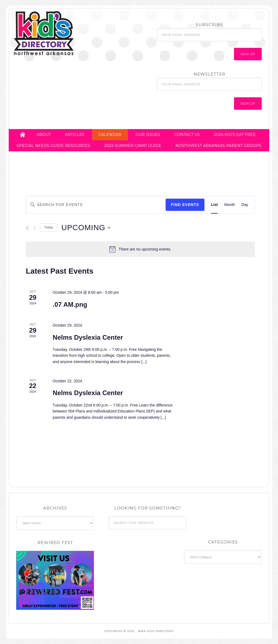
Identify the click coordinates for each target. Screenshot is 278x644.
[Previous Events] (27, 228)
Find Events (185, 205)
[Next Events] (34, 228)
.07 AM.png (70, 304)
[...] (143, 362)
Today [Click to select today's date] (49, 227)
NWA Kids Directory (61, 33)
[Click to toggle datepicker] (86, 228)
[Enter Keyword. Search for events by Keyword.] (96, 205)
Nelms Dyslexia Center (88, 337)
